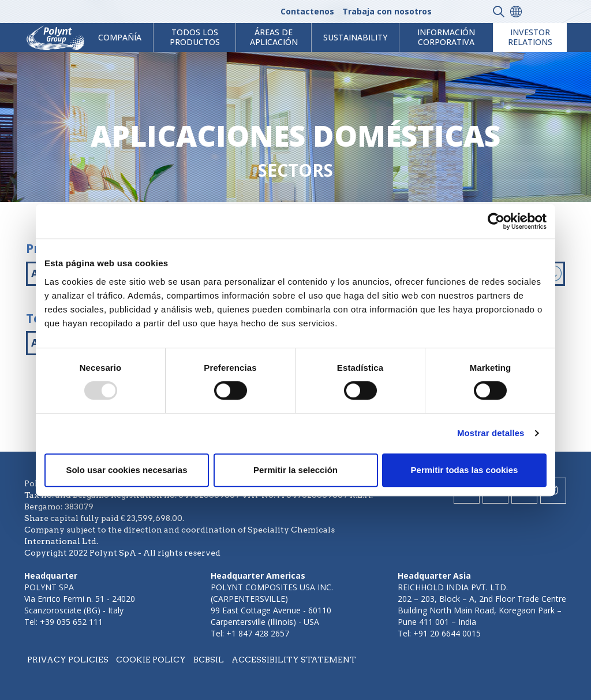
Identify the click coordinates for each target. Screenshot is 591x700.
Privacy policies (68, 660)
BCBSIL (209, 660)
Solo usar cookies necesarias (126, 470)
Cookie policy (151, 660)
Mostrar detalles (491, 433)
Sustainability (355, 37)
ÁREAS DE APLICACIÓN (274, 37)
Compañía (120, 37)
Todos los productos (195, 37)
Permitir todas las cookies (465, 470)
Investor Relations (530, 37)
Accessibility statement (294, 660)
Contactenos (307, 11)
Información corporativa (446, 37)
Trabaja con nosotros (387, 11)
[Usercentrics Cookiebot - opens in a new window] (496, 221)
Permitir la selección (295, 470)
